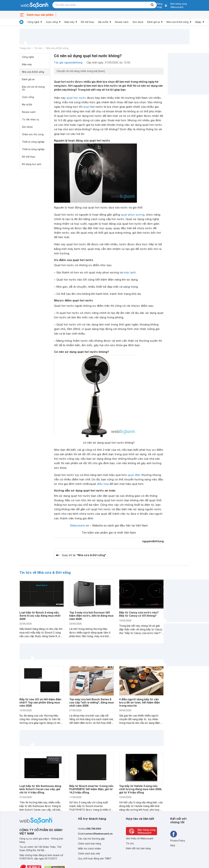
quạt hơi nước (76, 98)
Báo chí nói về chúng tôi (33, 88)
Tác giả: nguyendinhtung (68, 62)
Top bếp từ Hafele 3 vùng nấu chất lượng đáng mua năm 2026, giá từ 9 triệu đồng (140, 789)
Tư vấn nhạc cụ (30, 119)
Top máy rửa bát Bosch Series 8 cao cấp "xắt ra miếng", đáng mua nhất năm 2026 (91, 702)
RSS (173, 846)
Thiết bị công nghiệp (33, 142)
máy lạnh (130, 272)
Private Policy (178, 841)
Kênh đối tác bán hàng (138, 848)
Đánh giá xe (154, 22)
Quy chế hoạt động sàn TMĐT (95, 859)
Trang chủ (25, 48)
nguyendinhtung (153, 541)
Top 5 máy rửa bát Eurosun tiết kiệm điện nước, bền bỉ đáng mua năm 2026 (91, 616)
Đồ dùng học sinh (32, 164)
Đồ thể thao (88, 22)
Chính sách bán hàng (90, 844)
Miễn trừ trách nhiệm (89, 849)
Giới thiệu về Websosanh (140, 839)
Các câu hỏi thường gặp (91, 839)
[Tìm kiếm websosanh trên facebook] (174, 834)
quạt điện (134, 475)
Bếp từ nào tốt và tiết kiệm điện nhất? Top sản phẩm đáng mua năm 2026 (40, 702)
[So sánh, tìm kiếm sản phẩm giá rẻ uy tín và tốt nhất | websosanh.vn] (34, 5)
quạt (86, 107)
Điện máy (69, 22)
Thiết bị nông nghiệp (33, 149)
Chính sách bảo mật (89, 854)
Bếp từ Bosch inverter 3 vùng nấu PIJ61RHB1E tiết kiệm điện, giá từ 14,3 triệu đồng (91, 789)
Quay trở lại (84, 555)
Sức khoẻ (138, 22)
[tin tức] (21, 22)
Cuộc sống (52, 22)
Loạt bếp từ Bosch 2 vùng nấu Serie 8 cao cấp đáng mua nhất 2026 (40, 616)
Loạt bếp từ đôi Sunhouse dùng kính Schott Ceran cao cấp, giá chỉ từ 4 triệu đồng (40, 789)
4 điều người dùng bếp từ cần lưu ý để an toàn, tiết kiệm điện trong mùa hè (139, 702)
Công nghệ (33, 22)
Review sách (122, 22)
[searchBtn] (152, 5)
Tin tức (38, 48)
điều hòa (103, 484)
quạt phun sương (133, 215)
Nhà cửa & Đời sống (178, 22)
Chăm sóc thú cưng (33, 134)
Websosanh (78, 525)
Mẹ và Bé (103, 22)
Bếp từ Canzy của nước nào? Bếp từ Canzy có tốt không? (139, 614)
